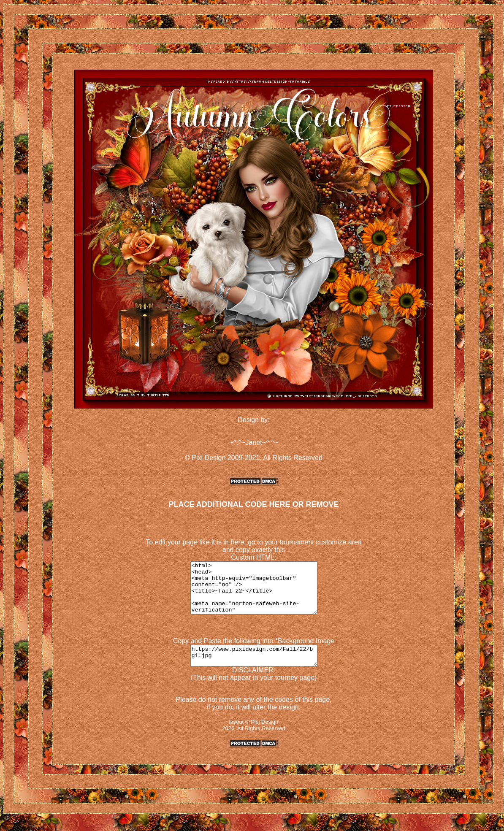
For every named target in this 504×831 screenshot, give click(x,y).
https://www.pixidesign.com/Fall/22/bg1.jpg (254, 668)
